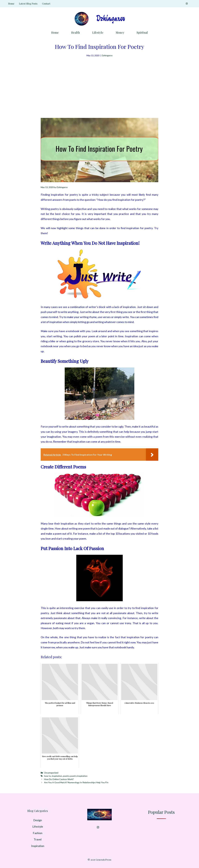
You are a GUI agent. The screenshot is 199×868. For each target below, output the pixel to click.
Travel (38, 839)
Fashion (38, 833)
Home (11, 4)
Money (120, 33)
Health (76, 33)
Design (38, 820)
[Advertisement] (99, 81)
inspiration (57, 776)
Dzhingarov (107, 55)
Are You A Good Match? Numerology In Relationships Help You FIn (76, 782)
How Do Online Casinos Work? (59, 779)
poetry (66, 776)
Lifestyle (98, 33)
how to (48, 776)
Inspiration (38, 846)
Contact (46, 4)
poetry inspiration (79, 776)
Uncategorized (51, 773)
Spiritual (142, 33)
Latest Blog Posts (28, 4)
